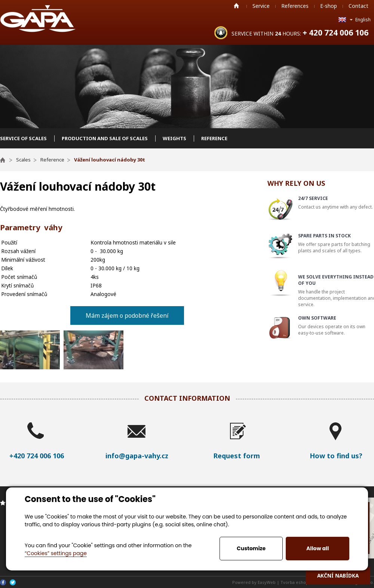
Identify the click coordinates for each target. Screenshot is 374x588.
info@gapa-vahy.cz (137, 456)
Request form (237, 456)
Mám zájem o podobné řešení (127, 315)
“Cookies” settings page (56, 553)
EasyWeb (267, 582)
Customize (251, 548)
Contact (358, 6)
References (295, 6)
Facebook (3, 582)
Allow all (318, 548)
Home (236, 6)
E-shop (329, 6)
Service (261, 6)
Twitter (13, 582)
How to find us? (336, 456)
